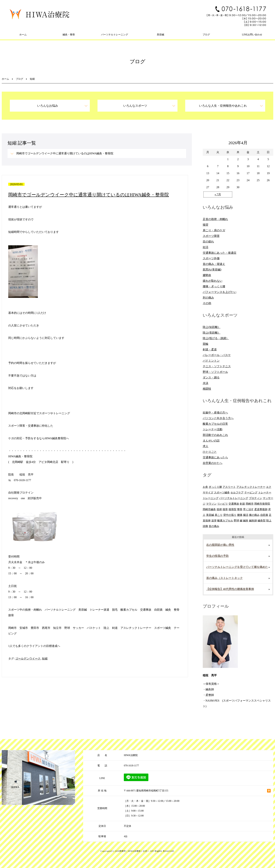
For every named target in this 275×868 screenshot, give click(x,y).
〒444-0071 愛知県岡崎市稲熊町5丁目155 (146, 791)
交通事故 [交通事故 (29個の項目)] (234, 504)
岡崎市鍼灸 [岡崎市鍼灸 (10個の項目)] (209, 509)
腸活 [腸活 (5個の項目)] (246, 515)
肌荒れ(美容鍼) (212, 270)
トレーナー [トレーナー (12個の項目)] (265, 492)
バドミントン (211, 361)
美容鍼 (160, 35)
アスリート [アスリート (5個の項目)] (229, 487)
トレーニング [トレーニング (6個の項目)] (211, 498)
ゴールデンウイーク (28, 659)
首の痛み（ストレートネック (224, 578)
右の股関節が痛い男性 (220, 545)
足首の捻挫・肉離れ (215, 219)
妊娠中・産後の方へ (215, 413)
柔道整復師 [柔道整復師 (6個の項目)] (261, 509)
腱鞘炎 (207, 275)
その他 (207, 303)
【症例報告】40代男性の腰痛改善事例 (230, 589)
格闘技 (207, 389)
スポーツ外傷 (211, 258)
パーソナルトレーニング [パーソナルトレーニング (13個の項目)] (234, 498)
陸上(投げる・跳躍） (216, 338)
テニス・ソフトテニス (217, 366)
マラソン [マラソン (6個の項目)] (211, 504)
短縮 (45, 659)
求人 (206, 446)
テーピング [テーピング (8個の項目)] (251, 492)
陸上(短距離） (212, 327)
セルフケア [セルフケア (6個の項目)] (237, 492)
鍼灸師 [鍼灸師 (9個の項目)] (253, 520)
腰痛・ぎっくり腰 (214, 286)
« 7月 (218, 194)
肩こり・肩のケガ (214, 230)
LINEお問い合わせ (252, 35)
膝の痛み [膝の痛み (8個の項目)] (254, 515)
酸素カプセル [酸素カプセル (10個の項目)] (225, 520)
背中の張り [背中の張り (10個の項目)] (230, 515)
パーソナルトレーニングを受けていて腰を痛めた (237, 567)
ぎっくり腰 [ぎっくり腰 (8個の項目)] (215, 487)
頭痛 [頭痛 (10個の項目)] (205, 526)
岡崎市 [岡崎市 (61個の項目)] (250, 504)
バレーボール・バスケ (217, 355)
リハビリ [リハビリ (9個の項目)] (223, 504)
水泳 (206, 383)
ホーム (23, 35)
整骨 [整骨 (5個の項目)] (240, 509)
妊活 (206, 247)
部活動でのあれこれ (215, 435)
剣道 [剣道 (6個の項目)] (242, 504)
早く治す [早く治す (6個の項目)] (248, 509)
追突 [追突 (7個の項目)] (214, 520)
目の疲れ (208, 242)
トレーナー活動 (213, 429)
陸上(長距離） (212, 333)
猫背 (206, 225)
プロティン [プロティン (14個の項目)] (255, 498)
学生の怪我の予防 (217, 556)
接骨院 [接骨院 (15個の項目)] (232, 509)
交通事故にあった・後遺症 (220, 253)
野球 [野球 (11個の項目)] (236, 520)
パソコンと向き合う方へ (218, 418)
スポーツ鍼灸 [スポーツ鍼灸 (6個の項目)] (222, 492)
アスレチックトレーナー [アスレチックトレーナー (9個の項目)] (251, 487)
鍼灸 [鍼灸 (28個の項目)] (246, 520)
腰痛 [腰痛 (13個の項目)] (240, 515)
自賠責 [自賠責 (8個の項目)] (264, 515)
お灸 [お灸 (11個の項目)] (205, 487)
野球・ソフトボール (215, 372)
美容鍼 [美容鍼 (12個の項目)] (210, 515)
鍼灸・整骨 (69, 35)
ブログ (206, 35)
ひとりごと (210, 452)
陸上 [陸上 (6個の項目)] (269, 520)
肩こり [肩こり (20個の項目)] (219, 515)
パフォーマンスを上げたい (220, 292)
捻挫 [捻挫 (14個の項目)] (219, 509)
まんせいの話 (211, 441)
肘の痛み (208, 298)
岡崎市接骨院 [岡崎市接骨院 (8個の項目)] (262, 504)
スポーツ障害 (211, 236)
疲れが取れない (213, 281)
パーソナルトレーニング (115, 35)
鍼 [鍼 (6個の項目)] (241, 520)
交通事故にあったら (215, 457)
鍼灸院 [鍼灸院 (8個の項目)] (262, 520)
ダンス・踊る (211, 377)
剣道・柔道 (210, 349)
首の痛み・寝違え (214, 264)
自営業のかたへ (213, 463)
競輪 (206, 344)
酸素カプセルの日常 (215, 424)
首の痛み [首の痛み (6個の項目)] (214, 526)
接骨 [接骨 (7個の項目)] (225, 509)
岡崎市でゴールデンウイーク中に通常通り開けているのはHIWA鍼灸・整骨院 (65, 153)
